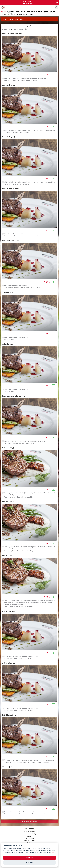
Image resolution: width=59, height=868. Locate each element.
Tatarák (27, 12)
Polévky (52, 12)
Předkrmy (11, 12)
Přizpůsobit (30, 863)
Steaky (3, 12)
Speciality (19, 12)
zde (53, 852)
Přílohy (4, 14)
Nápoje (33, 14)
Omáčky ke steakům (15, 14)
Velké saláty (43, 12)
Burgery (34, 12)
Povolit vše (30, 858)
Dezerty (26, 14)
